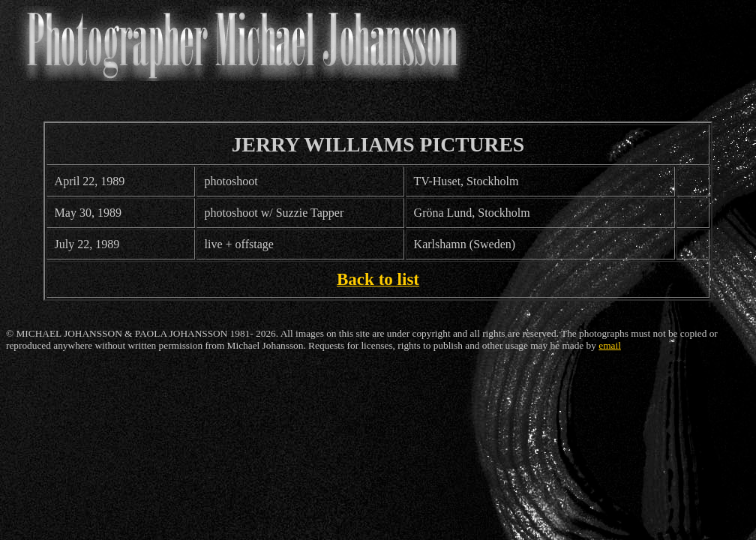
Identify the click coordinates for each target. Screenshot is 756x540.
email (610, 345)
